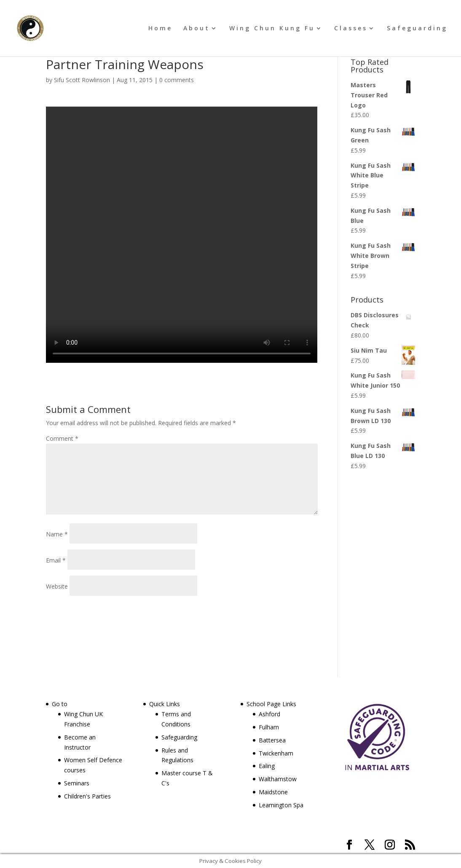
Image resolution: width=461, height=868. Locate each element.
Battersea (272, 740)
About (197, 29)
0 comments (177, 80)
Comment (62, 438)
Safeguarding (417, 29)
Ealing (267, 766)
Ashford (269, 714)
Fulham (269, 727)
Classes (351, 29)
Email (56, 560)
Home (160, 29)
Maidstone (273, 792)
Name (57, 534)
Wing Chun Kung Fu (272, 29)
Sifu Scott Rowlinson (82, 80)
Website (57, 586)
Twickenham (276, 753)
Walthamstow (278, 779)
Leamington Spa (281, 805)
